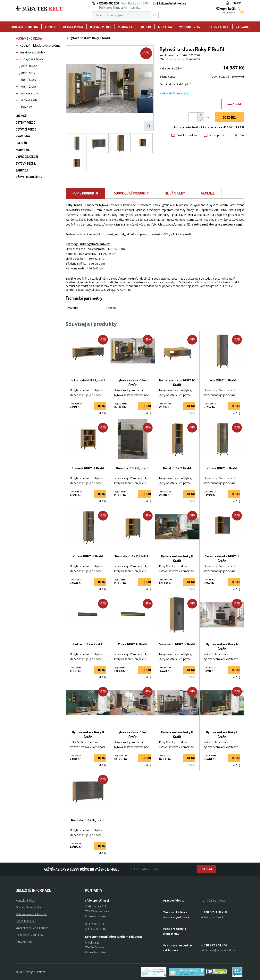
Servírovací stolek (32, 52)
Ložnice (51, 27)
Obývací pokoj (100, 27)
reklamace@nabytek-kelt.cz (218, 950)
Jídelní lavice (28, 66)
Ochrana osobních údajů (31, 914)
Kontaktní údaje (26, 900)
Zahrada (242, 27)
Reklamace (24, 941)
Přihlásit (233, 3)
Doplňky (26, 107)
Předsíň (145, 27)
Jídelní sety (27, 73)
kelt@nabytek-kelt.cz (172, 3)
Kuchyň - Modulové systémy (40, 45)
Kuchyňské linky (31, 59)
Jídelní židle (28, 86)
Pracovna (125, 27)
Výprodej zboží (190, 27)
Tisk (239, 135)
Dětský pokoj (73, 27)
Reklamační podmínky (29, 935)
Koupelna (165, 27)
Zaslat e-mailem (184, 135)
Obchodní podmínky (28, 907)
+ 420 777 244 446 (214, 945)
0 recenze (193, 59)
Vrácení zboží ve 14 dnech (32, 928)
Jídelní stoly (28, 80)
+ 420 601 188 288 (108, 3)
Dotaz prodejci (216, 135)
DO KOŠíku (230, 117)
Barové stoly (29, 93)
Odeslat (206, 869)
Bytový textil (219, 27)
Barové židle (29, 100)
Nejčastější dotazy (174, 93)
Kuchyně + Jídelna (25, 27)
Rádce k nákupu (26, 921)
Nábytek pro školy (29, 177)
